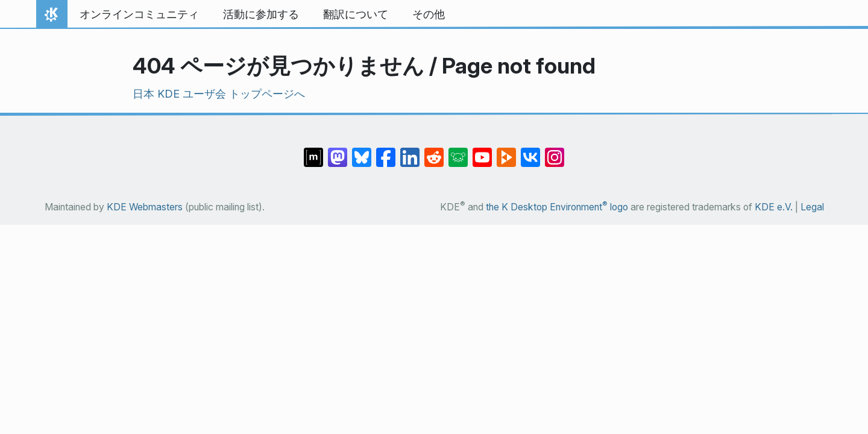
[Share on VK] (530, 151)
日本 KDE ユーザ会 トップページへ (219, 94)
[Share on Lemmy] (458, 151)
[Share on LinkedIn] (410, 151)
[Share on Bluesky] (362, 151)
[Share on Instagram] (555, 151)
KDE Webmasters (145, 207)
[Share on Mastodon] (338, 151)
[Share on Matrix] (313, 151)
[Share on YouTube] (482, 151)
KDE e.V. (774, 207)
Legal (812, 207)
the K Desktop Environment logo (557, 207)
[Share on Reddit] (434, 151)
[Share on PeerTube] (506, 151)
